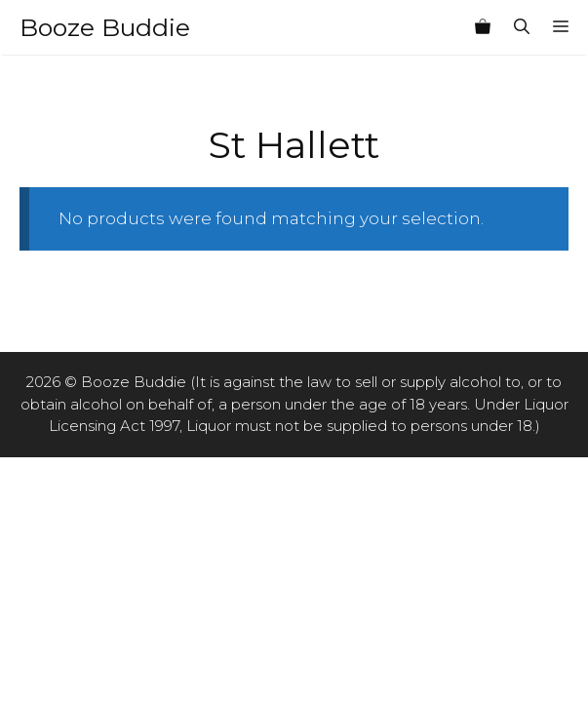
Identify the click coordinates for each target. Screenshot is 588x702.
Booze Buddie (105, 27)
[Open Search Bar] (522, 27)
